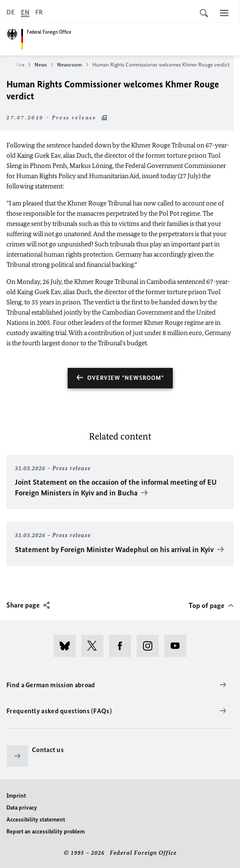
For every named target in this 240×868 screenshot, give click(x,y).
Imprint (16, 796)
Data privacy (22, 808)
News (44, 65)
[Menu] (224, 13)
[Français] (39, 12)
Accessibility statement (36, 820)
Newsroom (73, 65)
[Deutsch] (11, 12)
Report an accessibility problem (46, 832)
